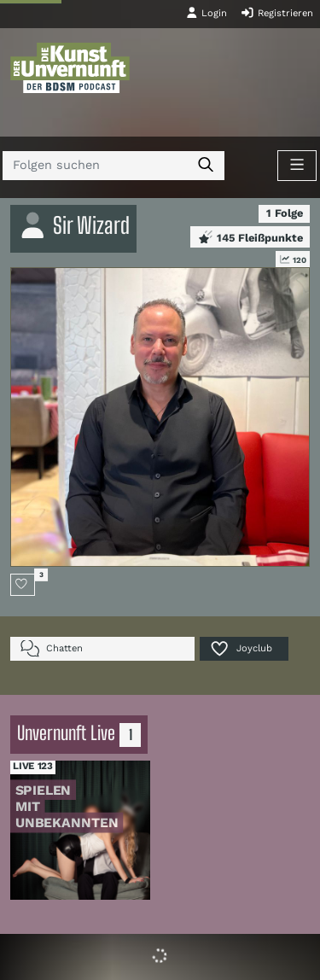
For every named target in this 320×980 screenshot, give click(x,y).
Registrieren (277, 13)
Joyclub (241, 648)
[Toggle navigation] (297, 166)
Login (207, 13)
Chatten (52, 648)
